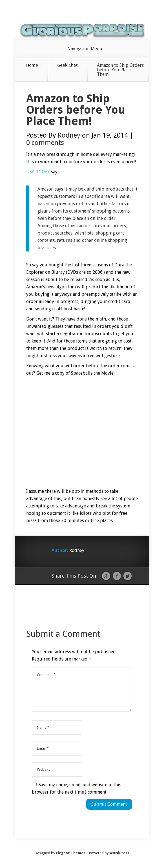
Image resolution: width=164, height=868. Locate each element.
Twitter (128, 576)
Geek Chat (67, 65)
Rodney (69, 135)
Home (32, 65)
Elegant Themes (71, 853)
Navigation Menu (85, 49)
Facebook (117, 576)
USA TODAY (38, 172)
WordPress (119, 853)
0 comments (45, 143)
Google (106, 576)
